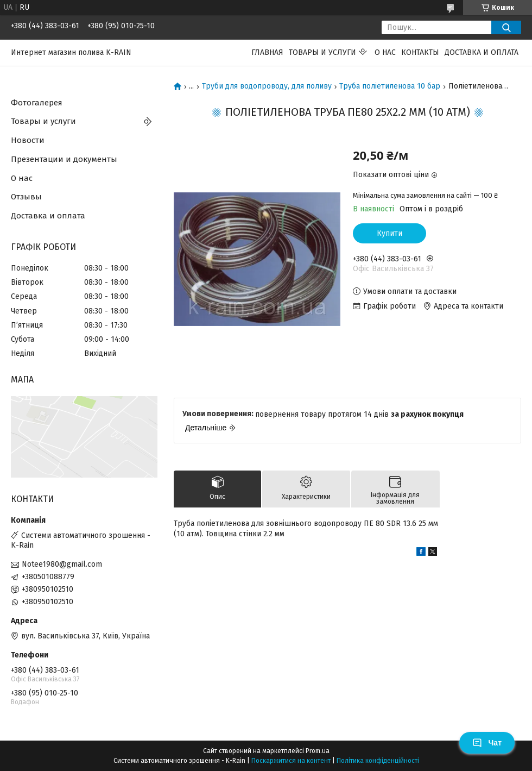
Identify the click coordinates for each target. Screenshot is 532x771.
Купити (389, 233)
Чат (487, 743)
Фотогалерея (37, 103)
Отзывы (26, 197)
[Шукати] (506, 27)
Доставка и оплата (482, 52)
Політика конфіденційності (378, 761)
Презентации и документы (64, 159)
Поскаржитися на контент (291, 761)
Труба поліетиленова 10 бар (390, 86)
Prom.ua (318, 751)
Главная (267, 52)
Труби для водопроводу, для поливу (267, 86)
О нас (385, 52)
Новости (28, 140)
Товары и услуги (322, 52)
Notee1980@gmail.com (62, 564)
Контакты (420, 52)
